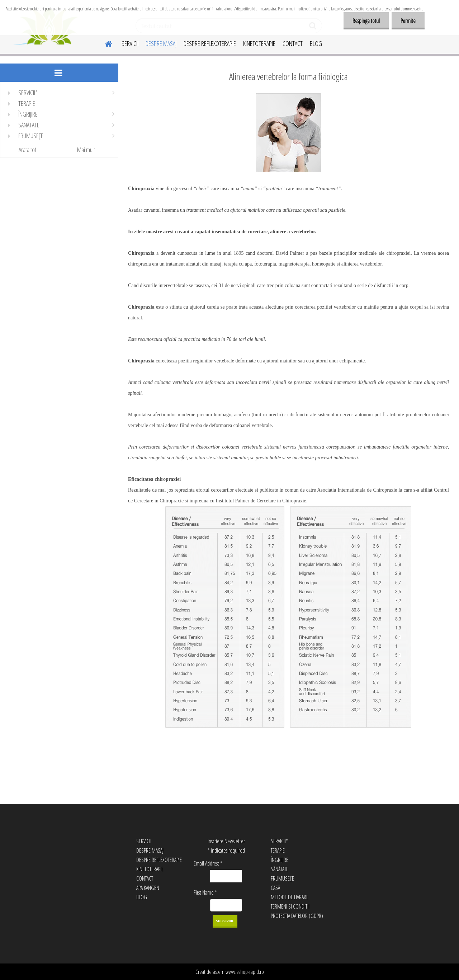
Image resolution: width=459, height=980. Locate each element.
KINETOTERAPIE (259, 43)
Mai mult (86, 150)
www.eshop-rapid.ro (245, 972)
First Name (205, 892)
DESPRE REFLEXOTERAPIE (210, 43)
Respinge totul (366, 21)
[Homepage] (104, 43)
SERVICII (130, 43)
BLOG (316, 43)
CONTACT (293, 43)
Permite (408, 21)
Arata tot (27, 150)
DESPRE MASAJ (161, 43)
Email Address (208, 863)
